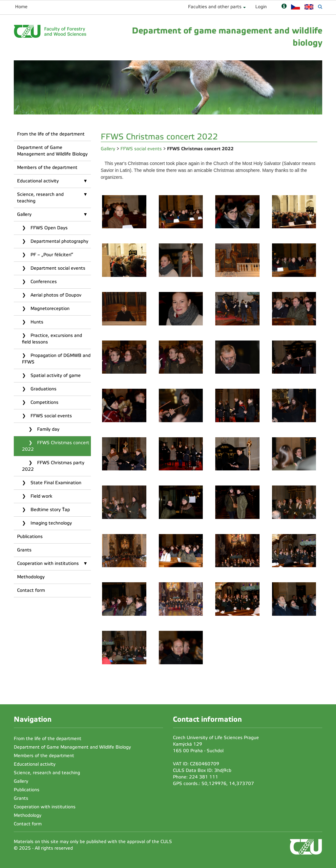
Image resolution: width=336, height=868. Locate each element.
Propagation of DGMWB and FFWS (56, 359)
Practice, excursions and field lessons (52, 339)
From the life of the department (51, 134)
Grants (24, 550)
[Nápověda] (284, 7)
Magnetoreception (49, 309)
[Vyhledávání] (320, 7)
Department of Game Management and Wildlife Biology (52, 151)
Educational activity (38, 181)
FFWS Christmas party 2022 (53, 466)
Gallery (24, 214)
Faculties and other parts (215, 7)
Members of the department (47, 167)
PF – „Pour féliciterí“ (51, 255)
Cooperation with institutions (48, 563)
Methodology (31, 577)
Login (261, 7)
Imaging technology (51, 523)
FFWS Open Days (48, 228)
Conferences (43, 282)
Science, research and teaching (40, 198)
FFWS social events (51, 416)
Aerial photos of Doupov (55, 295)
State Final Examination (55, 483)
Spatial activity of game (55, 375)
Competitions (44, 402)
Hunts (36, 322)
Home (21, 7)
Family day (48, 429)
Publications (30, 537)
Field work (41, 496)
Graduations (43, 389)
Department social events (57, 268)
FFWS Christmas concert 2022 (56, 446)
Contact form (31, 590)
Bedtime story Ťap (50, 510)
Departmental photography (59, 241)
